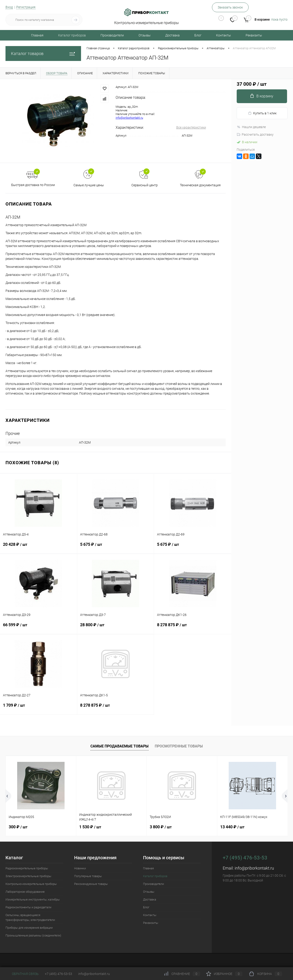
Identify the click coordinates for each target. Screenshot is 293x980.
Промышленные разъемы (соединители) (33, 935)
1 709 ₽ (38, 708)
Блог (198, 35)
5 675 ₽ (116, 547)
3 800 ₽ (161, 827)
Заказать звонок (230, 7)
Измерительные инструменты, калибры (33, 899)
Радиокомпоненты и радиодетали (28, 907)
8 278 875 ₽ (193, 628)
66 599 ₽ (38, 628)
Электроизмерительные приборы (28, 876)
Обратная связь (22, 974)
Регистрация (26, 7)
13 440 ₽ (232, 827)
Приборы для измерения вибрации (29, 928)
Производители (112, 35)
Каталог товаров (43, 54)
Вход (9, 7)
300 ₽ (18, 827)
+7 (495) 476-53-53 (58, 974)
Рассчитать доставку (255, 135)
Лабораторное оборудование (25, 892)
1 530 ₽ (90, 827)
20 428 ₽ (38, 547)
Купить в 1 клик (262, 113)
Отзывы (145, 35)
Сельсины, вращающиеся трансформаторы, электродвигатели (30, 917)
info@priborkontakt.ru (129, 118)
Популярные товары (88, 876)
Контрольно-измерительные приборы (31, 884)
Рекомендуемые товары (91, 884)
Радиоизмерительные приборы (27, 868)
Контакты (224, 35)
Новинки (80, 868)
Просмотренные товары (179, 746)
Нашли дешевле (251, 127)
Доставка (172, 35)
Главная (37, 35)
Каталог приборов (72, 35)
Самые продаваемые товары (119, 746)
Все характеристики (191, 127)
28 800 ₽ (116, 628)
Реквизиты (254, 35)
